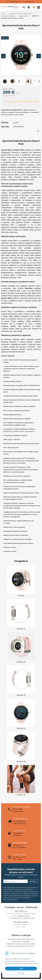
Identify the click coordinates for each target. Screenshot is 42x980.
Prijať (21, 968)
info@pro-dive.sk (15, 2)
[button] (24, 7)
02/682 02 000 (17, 918)
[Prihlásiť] (29, 7)
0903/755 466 (29, 918)
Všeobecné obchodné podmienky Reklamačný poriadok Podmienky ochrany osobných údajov (21, 941)
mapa (33, 913)
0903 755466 (29, 2)
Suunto (16, 122)
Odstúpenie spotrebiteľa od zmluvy (21, 946)
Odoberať (33, 881)
